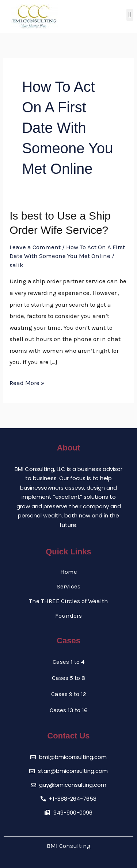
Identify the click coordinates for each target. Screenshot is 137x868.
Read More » (27, 382)
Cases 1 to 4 (68, 662)
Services (68, 586)
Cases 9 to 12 (69, 694)
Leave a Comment (35, 247)
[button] (130, 15)
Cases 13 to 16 (69, 710)
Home (69, 572)
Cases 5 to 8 (68, 678)
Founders (68, 616)
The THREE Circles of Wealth (68, 601)
